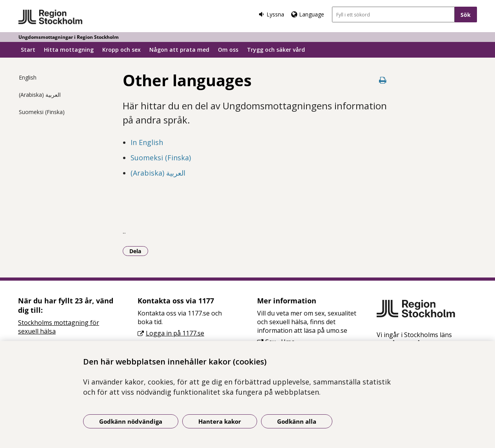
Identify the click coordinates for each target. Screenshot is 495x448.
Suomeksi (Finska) (42, 112)
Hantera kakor (220, 421)
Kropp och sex (121, 50)
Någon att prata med (179, 50)
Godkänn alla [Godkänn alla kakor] (297, 421)
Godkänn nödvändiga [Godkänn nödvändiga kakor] (131, 421)
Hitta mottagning (69, 50)
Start (28, 50)
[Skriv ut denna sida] (383, 80)
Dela (139, 251)
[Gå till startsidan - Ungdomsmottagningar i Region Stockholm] (51, 17)
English (28, 77)
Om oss (228, 50)
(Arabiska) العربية (40, 95)
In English (147, 142)
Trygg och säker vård (276, 50)
